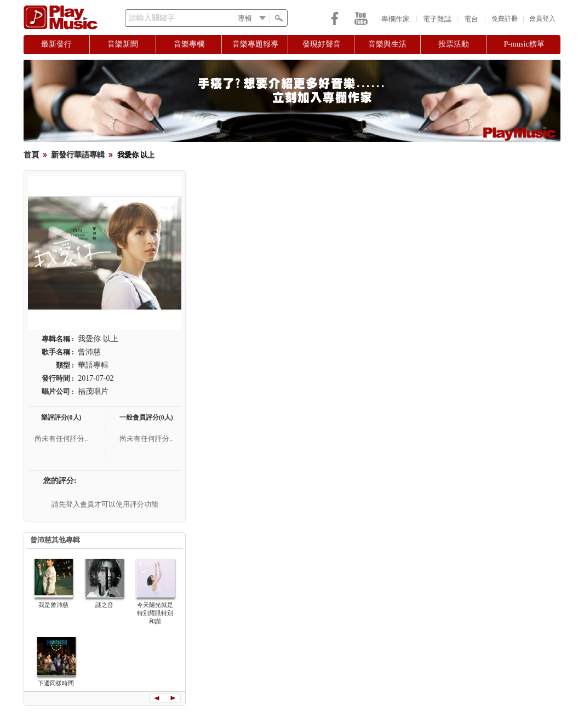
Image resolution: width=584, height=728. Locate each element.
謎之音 (104, 605)
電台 (471, 19)
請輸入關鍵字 (152, 18)
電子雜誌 (437, 19)
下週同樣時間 (56, 683)
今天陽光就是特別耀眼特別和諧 (155, 613)
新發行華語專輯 (78, 155)
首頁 (31, 155)
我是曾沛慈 (53, 605)
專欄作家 (396, 19)
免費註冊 (505, 19)
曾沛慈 (89, 352)
